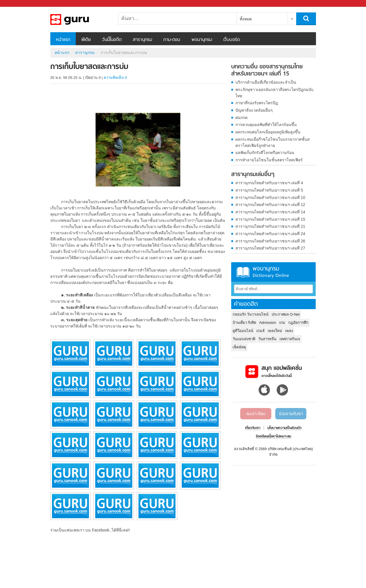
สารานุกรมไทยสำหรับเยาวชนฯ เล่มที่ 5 (269, 190)
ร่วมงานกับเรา (291, 414)
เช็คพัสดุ (239, 347)
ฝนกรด (242, 118)
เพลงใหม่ (275, 331)
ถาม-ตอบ (172, 40)
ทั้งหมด (246, 19)
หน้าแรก (63, 40)
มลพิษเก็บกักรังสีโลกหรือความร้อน (265, 153)
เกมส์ (260, 331)
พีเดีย (86, 40)
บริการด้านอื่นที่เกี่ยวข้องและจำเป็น (266, 82)
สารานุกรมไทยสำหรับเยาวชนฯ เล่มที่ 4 (269, 183)
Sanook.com (17, 4)
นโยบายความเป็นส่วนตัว (284, 428)
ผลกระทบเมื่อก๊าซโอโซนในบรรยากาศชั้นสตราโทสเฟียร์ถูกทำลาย (273, 142)
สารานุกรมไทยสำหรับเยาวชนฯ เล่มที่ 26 (270, 241)
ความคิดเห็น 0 (115, 78)
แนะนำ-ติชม (256, 414)
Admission (268, 323)
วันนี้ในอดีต (112, 40)
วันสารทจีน (267, 339)
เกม (282, 323)
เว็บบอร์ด (232, 40)
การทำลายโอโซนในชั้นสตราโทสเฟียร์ (269, 160)
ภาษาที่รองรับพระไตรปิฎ (257, 103)
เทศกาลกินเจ (290, 339)
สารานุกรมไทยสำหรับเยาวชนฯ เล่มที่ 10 (270, 198)
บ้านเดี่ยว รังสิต (244, 323)
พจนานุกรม (202, 40)
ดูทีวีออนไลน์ (243, 331)
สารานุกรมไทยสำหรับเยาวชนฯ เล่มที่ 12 (270, 205)
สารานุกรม (142, 40)
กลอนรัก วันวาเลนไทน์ (251, 314)
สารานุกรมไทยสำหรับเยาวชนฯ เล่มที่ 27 (270, 248)
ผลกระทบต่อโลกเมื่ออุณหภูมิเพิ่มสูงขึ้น (268, 132)
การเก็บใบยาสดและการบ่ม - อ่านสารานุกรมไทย (80, 19)
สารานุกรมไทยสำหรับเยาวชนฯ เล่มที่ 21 (270, 226)
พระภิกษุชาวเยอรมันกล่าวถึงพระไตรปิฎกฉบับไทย (274, 93)
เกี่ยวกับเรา (253, 428)
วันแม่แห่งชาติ (244, 339)
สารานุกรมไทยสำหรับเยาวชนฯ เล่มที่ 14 (270, 212)
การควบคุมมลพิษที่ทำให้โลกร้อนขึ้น (266, 125)
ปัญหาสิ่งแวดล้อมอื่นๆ (254, 110)
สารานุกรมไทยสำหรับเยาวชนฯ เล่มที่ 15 (270, 219)
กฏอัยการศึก (298, 323)
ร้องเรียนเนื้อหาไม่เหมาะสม (273, 437)
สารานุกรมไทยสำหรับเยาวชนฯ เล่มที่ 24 (270, 234)
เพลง (289, 331)
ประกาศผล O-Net (286, 314)
